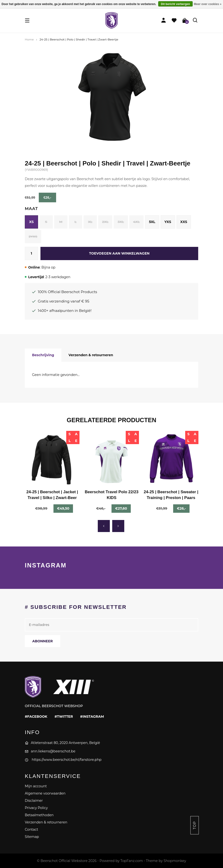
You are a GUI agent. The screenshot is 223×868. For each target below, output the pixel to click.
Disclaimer (34, 801)
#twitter (64, 717)
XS (31, 222)
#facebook (36, 717)
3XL (121, 222)
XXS (184, 222)
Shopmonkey (175, 861)
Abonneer (43, 641)
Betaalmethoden (39, 815)
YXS (168, 222)
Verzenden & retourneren (91, 355)
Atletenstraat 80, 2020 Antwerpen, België (62, 743)
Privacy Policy (36, 808)
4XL (137, 222)
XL (90, 222)
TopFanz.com (132, 861)
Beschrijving (43, 355)
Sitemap (32, 837)
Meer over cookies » (208, 4)
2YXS (33, 237)
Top (195, 825)
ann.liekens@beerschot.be (50, 751)
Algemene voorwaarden (45, 793)
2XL (105, 222)
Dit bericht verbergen (175, 4)
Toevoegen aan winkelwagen (119, 253)
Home (29, 39)
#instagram (92, 717)
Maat (31, 209)
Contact (31, 829)
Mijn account (36, 786)
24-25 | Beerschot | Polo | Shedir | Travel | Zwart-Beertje (79, 39)
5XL (152, 222)
